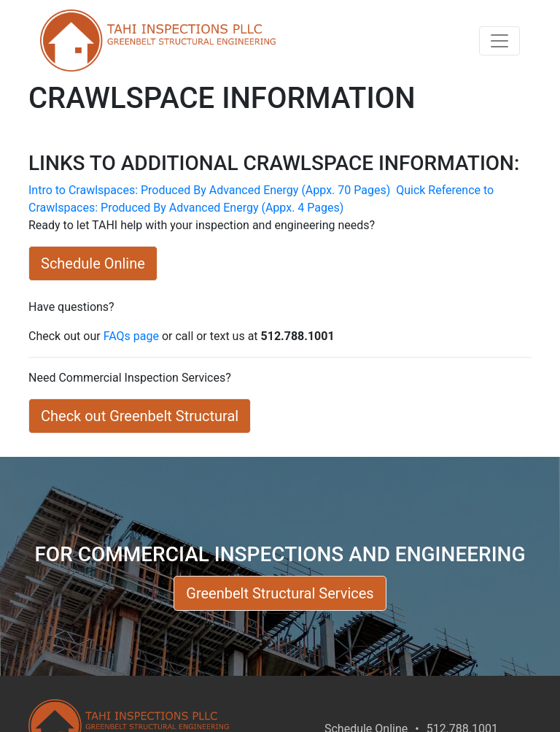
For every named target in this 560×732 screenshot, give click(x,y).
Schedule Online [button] (93, 263)
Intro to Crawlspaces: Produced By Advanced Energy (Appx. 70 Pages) (211, 190)
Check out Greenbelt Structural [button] (140, 416)
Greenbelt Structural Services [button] (280, 593)
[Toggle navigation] (499, 41)
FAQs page (131, 336)
